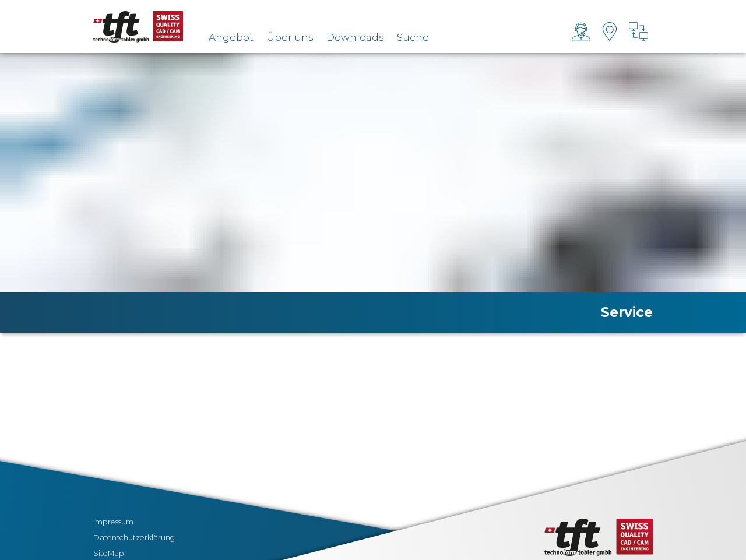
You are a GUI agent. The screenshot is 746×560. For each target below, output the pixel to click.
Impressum (113, 522)
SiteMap (109, 553)
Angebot (231, 37)
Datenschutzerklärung (134, 537)
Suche (413, 37)
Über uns (290, 37)
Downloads (355, 37)
